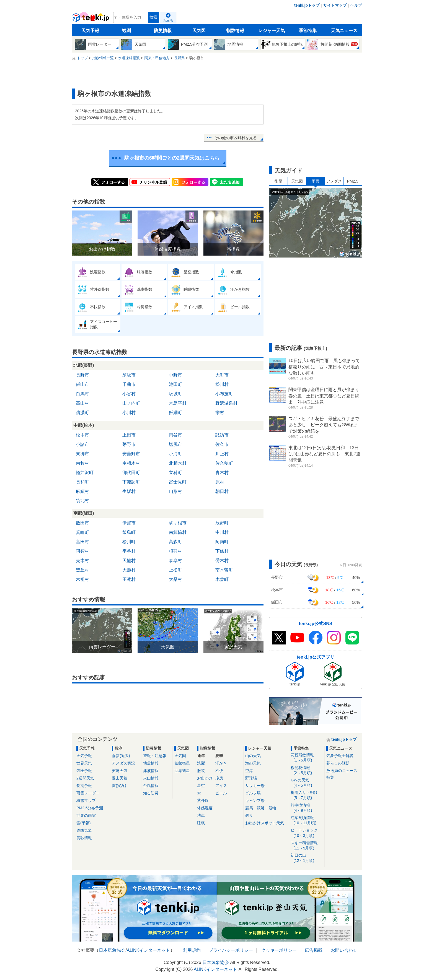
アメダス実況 (123, 763)
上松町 (175, 570)
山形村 (175, 491)
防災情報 (163, 31)
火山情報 (151, 778)
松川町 (129, 542)
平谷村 (129, 551)
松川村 (222, 384)
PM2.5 (353, 181)
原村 (220, 482)
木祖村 (82, 579)
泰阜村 (175, 561)
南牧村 (82, 463)
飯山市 (82, 384)
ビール (221, 793)
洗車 (201, 815)
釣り (249, 815)
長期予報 (84, 786)
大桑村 (175, 579)
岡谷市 (175, 435)
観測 (126, 31)
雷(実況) (119, 786)
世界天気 (84, 763)
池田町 (175, 384)
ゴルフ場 (253, 793)
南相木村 (131, 463)
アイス (221, 786)
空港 (249, 771)
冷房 (219, 778)
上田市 (129, 435)
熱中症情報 (307, 808)
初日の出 (307, 858)
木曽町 (222, 579)
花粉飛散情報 (307, 758)
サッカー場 (255, 786)
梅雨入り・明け (307, 795)
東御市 (82, 454)
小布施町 (224, 394)
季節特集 (308, 31)
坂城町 (175, 394)
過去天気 (120, 778)
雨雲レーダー (88, 793)
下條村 (222, 551)
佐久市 (222, 444)
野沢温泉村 (226, 403)
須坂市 (129, 375)
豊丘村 (82, 570)
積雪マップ (86, 800)
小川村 (129, 413)
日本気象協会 (112, 950)
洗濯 (201, 763)
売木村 (82, 561)
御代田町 (131, 473)
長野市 (82, 375)
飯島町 (129, 532)
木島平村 (178, 403)
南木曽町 (224, 570)
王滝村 (129, 579)
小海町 (175, 454)
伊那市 (129, 523)
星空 (201, 786)
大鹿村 (129, 570)
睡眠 (201, 823)
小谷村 (129, 394)
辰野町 (222, 523)
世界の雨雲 (86, 815)
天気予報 (90, 31)
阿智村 (82, 551)
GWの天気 (307, 783)
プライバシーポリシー (231, 950)
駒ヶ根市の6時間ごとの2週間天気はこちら (172, 158)
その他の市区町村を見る (236, 138)
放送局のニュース (342, 771)
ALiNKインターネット (148, 950)
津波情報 (151, 771)
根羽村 (175, 551)
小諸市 (82, 444)
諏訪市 (222, 435)
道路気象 (84, 830)
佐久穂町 (224, 463)
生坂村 (129, 491)
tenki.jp (91, 19)
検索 (153, 17)
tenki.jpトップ (307, 5)
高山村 (82, 403)
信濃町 (82, 413)
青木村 (222, 473)
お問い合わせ (344, 950)
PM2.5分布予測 (90, 808)
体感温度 (205, 808)
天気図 (199, 31)
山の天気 (253, 756)
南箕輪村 (178, 532)
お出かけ (205, 778)
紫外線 (203, 800)
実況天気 (120, 771)
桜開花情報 (307, 770)
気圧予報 (84, 771)
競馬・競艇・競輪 (261, 808)
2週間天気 (85, 778)
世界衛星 (182, 771)
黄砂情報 (84, 838)
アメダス (334, 181)
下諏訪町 (131, 482)
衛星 (278, 181)
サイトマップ (335, 5)
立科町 (175, 473)
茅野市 (129, 444)
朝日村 (222, 491)
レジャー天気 (272, 31)
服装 (201, 771)
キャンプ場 (255, 800)
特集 (330, 777)
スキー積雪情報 (307, 846)
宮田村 (82, 542)
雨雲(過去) (121, 756)
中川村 (222, 532)
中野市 (175, 375)
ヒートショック (307, 833)
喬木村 (222, 561)
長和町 (82, 482)
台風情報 (151, 786)
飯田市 (82, 523)
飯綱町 (175, 413)
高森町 (175, 542)
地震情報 (151, 763)
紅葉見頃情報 (307, 821)
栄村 (220, 413)
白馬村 (82, 394)
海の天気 (253, 763)
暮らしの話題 (338, 763)
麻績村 (82, 491)
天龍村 (129, 561)
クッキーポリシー (279, 950)
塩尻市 (175, 444)
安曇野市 (131, 454)
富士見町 (178, 482)
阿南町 (222, 542)
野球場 (251, 778)
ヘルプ (356, 5)
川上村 (222, 454)
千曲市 (129, 384)
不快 (219, 771)
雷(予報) (83, 823)
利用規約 (192, 950)
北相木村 (178, 463)
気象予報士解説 (340, 756)
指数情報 (235, 31)
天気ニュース (344, 31)
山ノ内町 (131, 403)
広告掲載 (314, 950)
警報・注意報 (155, 756)
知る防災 (151, 793)
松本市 (82, 435)
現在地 (168, 20)
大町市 (222, 375)
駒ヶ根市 (178, 523)
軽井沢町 (85, 473)
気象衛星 (182, 763)
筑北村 (82, 501)
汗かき (221, 763)
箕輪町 (82, 532)
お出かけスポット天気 (265, 823)
